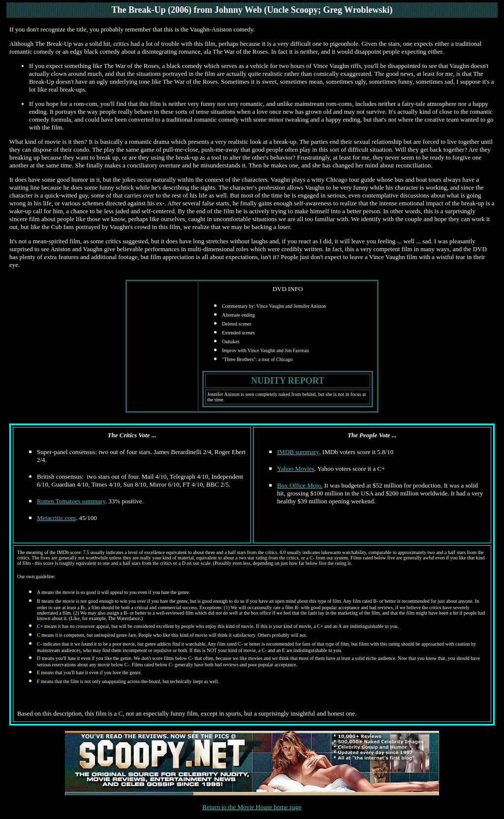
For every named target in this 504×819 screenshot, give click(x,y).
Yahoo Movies (296, 469)
